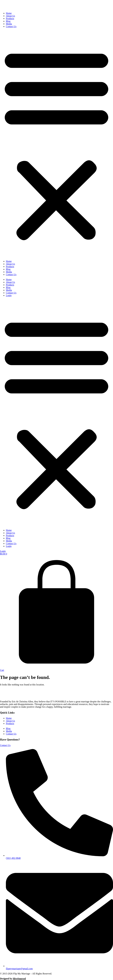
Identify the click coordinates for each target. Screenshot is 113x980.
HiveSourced (19, 979)
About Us (10, 16)
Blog (8, 21)
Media (9, 24)
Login (9, 295)
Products (10, 18)
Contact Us (11, 26)
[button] (56, 144)
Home (9, 13)
